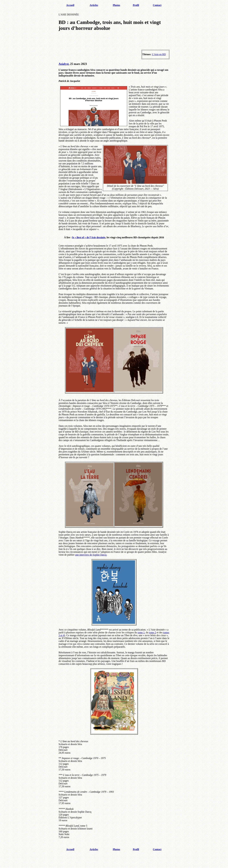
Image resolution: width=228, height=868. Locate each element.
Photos (116, 5)
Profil (136, 5)
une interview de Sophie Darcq (91, 555)
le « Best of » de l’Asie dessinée (89, 237)
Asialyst (64, 64)
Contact (157, 5)
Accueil (70, 5)
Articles (94, 5)
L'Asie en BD (159, 54)
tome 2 (152, 632)
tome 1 (141, 632)
